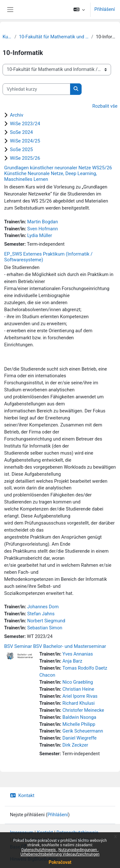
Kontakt (22, 795)
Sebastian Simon (45, 628)
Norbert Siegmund (46, 621)
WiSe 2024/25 (25, 141)
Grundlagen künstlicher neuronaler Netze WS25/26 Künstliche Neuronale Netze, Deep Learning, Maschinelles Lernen (58, 173)
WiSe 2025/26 (25, 158)
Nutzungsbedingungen (78, 850)
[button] (79, 10)
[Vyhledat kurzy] (36, 89)
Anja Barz (72, 661)
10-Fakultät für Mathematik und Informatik (54, 37)
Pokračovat (60, 862)
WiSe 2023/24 (25, 124)
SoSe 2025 (21, 150)
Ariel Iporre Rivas (80, 696)
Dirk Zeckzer (75, 745)
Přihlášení (105, 9)
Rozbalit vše (105, 106)
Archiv (17, 115)
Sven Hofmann (43, 229)
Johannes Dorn (43, 607)
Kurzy (7, 37)
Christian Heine (78, 689)
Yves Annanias (78, 654)
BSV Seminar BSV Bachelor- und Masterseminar (55, 646)
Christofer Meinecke (83, 710)
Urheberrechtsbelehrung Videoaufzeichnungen (60, 854)
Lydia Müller (40, 235)
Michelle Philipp (79, 724)
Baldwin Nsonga (79, 717)
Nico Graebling (78, 682)
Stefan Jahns (41, 614)
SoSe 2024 (21, 132)
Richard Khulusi (79, 703)
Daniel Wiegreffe (80, 738)
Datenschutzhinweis (39, 850)
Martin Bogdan (43, 222)
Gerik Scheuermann (83, 731)
